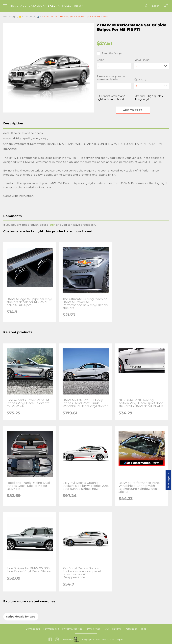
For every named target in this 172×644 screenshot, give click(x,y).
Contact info (33, 629)
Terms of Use (93, 629)
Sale (52, 6)
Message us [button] (168, 480)
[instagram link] (57, 640)
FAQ (106, 629)
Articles (65, 6)
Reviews (117, 629)
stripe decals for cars (21, 617)
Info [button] (79, 6)
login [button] (52, 225)
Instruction (131, 629)
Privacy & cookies (72, 629)
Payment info (51, 629)
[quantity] (152, 86)
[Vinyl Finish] (152, 66)
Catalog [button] (37, 6)
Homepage (18, 6)
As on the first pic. (110, 53)
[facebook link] (50, 640)
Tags (144, 629)
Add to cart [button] (133, 110)
